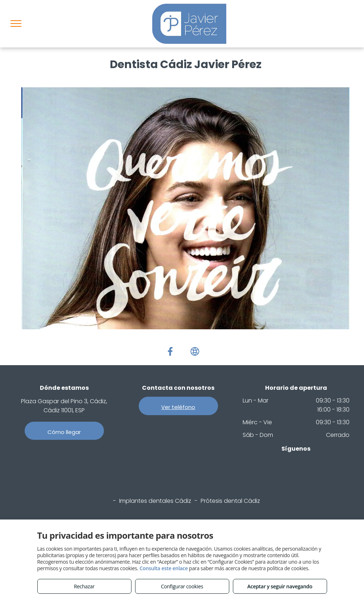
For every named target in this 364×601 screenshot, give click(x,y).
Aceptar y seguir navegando (280, 586)
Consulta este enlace (164, 568)
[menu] (16, 24)
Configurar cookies (182, 586)
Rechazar (84, 586)
